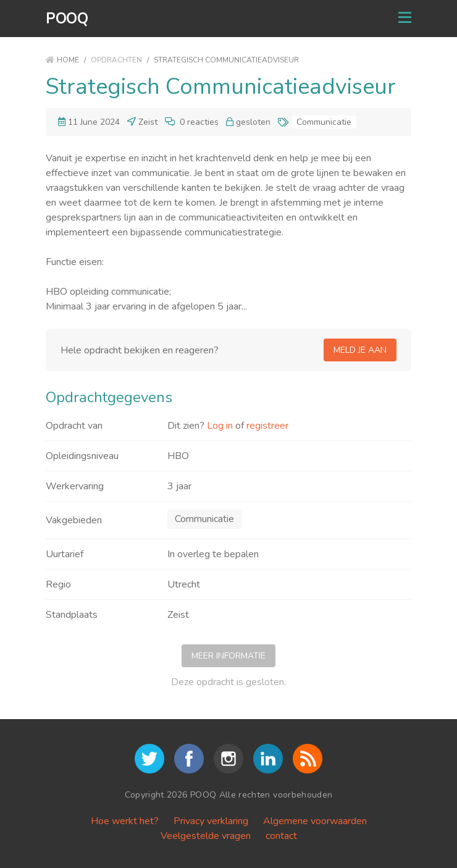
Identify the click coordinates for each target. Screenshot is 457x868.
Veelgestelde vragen (206, 836)
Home (62, 60)
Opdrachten (116, 60)
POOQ (67, 19)
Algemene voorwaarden (315, 821)
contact (281, 836)
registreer (267, 426)
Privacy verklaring (211, 821)
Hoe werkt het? (125, 821)
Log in (220, 426)
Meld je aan (360, 350)
